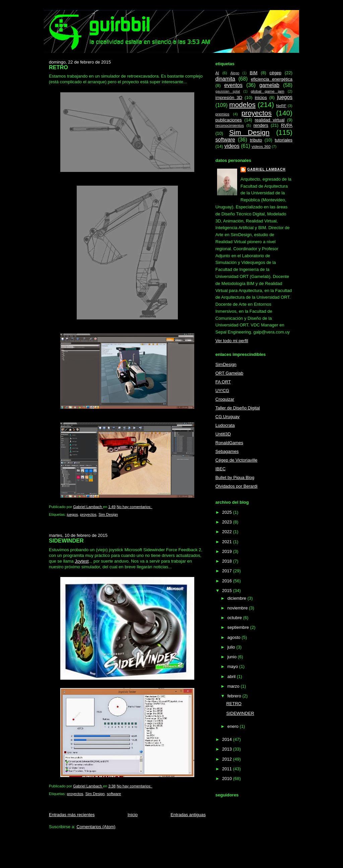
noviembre (238, 608)
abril (232, 677)
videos (232, 146)
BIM (253, 73)
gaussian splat (228, 91)
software (114, 794)
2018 (228, 561)
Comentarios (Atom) (96, 827)
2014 (228, 739)
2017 (228, 571)
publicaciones (229, 120)
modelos (242, 105)
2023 (228, 522)
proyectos (88, 514)
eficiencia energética (272, 79)
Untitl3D (223, 434)
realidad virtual (270, 120)
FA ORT (223, 382)
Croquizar (225, 399)
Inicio (133, 815)
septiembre (239, 627)
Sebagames (227, 451)
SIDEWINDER (66, 541)
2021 (228, 542)
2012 (228, 759)
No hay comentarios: (134, 507)
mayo (233, 666)
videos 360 (261, 146)
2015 (228, 591)
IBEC (220, 469)
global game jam (268, 91)
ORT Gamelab (229, 373)
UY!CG (222, 391)
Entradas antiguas (188, 815)
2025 (228, 512)
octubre (235, 618)
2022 (228, 532)
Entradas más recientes (72, 815)
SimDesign (226, 364)
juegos (72, 514)
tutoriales (284, 140)
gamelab (269, 85)
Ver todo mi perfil (232, 341)
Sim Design (108, 514)
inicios (261, 98)
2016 (228, 581)
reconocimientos (230, 125)
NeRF (281, 106)
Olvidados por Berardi (236, 486)
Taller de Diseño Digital (238, 408)
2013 (228, 749)
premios (222, 114)
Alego (235, 73)
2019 (228, 551)
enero (234, 726)
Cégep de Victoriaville (236, 460)
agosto (235, 637)
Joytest (82, 561)
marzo (234, 686)
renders (261, 125)
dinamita (225, 79)
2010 (228, 779)
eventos (233, 85)
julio (232, 647)
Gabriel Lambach (266, 169)
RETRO (58, 67)
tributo (256, 140)
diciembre (237, 598)
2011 (228, 769)
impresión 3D (229, 98)
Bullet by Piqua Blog (235, 477)
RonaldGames (229, 443)
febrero (235, 696)
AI (217, 73)
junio (233, 657)
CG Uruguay (227, 417)
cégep (275, 73)
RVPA (287, 125)
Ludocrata (225, 425)
